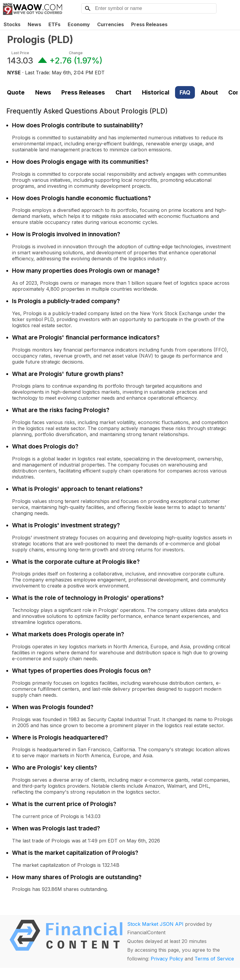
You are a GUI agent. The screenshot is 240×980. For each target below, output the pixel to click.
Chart (123, 92)
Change (76, 53)
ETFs (54, 24)
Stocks (12, 24)
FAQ (185, 92)
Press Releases (149, 24)
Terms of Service (214, 959)
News (34, 24)
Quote (16, 92)
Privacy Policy (167, 959)
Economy (79, 24)
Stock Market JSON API (155, 924)
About (209, 92)
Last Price (20, 53)
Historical (156, 92)
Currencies (111, 24)
